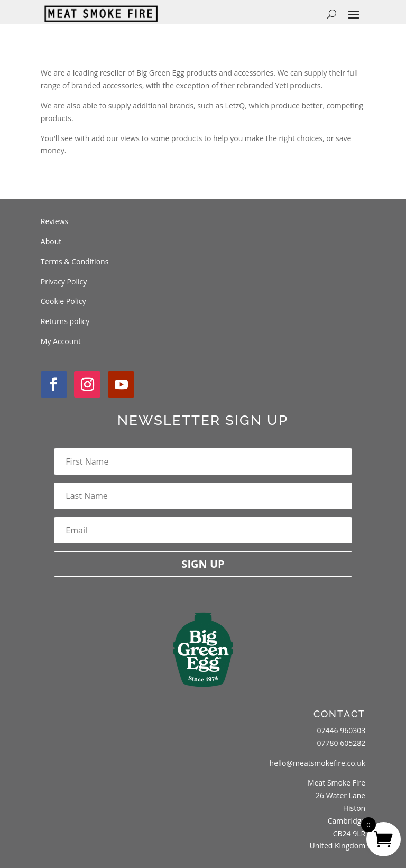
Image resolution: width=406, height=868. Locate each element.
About (51, 241)
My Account (61, 341)
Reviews (54, 221)
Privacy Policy (64, 281)
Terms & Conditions (75, 261)
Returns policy (65, 321)
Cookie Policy (63, 301)
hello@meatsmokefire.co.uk (318, 763)
